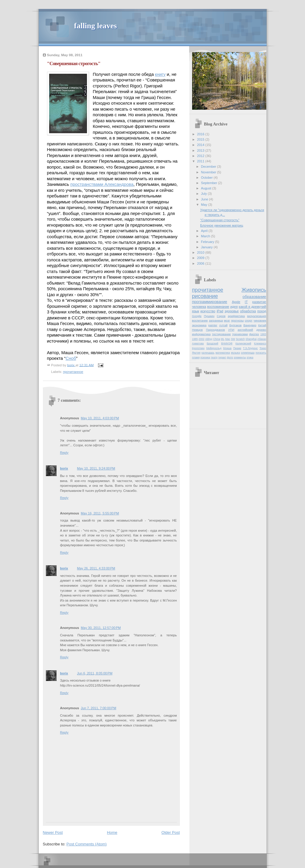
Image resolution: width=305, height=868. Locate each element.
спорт (249, 320)
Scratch (240, 339)
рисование (205, 296)
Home (112, 832)
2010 (201, 252)
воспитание (200, 320)
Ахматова (198, 343)
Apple (236, 302)
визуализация (257, 316)
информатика (201, 334)
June (205, 199)
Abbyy (209, 339)
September (210, 183)
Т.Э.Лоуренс (250, 348)
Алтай (223, 325)
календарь (208, 353)
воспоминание (218, 307)
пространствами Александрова (102, 184)
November (209, 172)
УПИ (231, 330)
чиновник (260, 320)
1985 (195, 339)
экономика (199, 325)
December (209, 167)
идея (234, 307)
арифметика (236, 316)
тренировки (240, 334)
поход (262, 311)
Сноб (71, 358)
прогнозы (238, 320)
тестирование (221, 334)
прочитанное (73, 372)
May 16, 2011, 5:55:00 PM (100, 513)
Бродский (213, 343)
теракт (222, 357)
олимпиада (248, 353)
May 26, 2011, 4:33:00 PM (96, 568)
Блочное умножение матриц (222, 225)
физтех (254, 334)
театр (214, 357)
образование (254, 297)
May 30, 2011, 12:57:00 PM (101, 628)
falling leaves (96, 26)
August (207, 188)
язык (196, 311)
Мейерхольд (214, 348)
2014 (201, 145)
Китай (262, 325)
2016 (201, 134)
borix (64, 468)
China (217, 339)
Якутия (196, 353)
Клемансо (260, 343)
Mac (228, 339)
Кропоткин (198, 348)
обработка (248, 311)
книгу (160, 74)
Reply (64, 453)
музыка (235, 353)
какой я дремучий (253, 307)
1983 (263, 334)
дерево (261, 330)
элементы (240, 357)
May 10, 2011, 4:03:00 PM (100, 418)
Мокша (227, 348)
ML (222, 339)
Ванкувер (250, 325)
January (207, 247)
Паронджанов (215, 330)
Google (197, 316)
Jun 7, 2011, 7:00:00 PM (98, 708)
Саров (221, 316)
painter (213, 325)
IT (246, 302)
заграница (216, 320)
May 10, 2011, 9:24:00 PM (96, 468)
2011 (201, 161)
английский (245, 330)
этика (250, 357)
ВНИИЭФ (227, 343)
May (205, 205)
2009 (201, 258)
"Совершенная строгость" (220, 220)
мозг (227, 320)
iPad (220, 311)
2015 (201, 139)
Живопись (254, 290)
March (206, 236)
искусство (208, 311)
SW (233, 339)
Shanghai (251, 339)
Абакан (262, 339)
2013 (201, 150)
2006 (201, 263)
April (205, 231)
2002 (202, 339)
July (204, 194)
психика (205, 357)
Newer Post (53, 832)
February (208, 242)
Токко (263, 348)
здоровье (232, 311)
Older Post (171, 832)
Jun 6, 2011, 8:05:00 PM (95, 673)
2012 (201, 156)
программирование (210, 302)
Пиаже (237, 348)
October (207, 178)
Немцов (197, 330)
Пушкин (209, 316)
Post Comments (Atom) (87, 844)
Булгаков (235, 325)
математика (223, 353)
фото (230, 357)
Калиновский (243, 343)
